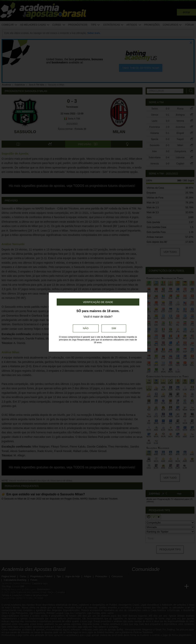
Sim (114, 328)
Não (86, 328)
